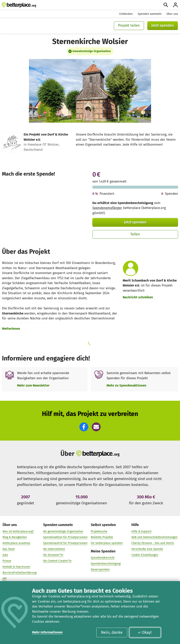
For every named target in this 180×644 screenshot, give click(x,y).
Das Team (9, 549)
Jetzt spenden (163, 25)
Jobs (5, 555)
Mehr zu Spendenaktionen (126, 385)
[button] (84, 427)
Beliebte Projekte (102, 537)
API (5, 579)
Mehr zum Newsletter (33, 385)
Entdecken (126, 14)
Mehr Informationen (47, 632)
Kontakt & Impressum (16, 567)
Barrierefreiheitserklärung (19, 573)
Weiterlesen (11, 329)
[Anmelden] (175, 5)
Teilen (135, 234)
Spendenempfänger (107, 208)
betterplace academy (16, 543)
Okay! (145, 632)
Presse (7, 561)
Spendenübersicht (103, 558)
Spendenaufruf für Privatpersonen (65, 543)
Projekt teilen (129, 25)
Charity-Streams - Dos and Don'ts (153, 543)
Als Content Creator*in (57, 561)
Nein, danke (112, 632)
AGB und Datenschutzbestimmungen (154, 537)
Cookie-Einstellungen (145, 555)
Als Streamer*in (53, 555)
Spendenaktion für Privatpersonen (65, 537)
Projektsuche (99, 531)
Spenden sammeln (150, 14)
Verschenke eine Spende (147, 549)
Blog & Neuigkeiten (15, 537)
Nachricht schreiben (138, 297)
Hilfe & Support (141, 531)
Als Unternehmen (54, 549)
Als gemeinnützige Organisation (63, 531)
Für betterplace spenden (107, 543)
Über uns (172, 14)
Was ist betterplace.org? (18, 531)
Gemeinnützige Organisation (92, 51)
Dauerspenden (100, 570)
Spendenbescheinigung (106, 564)
